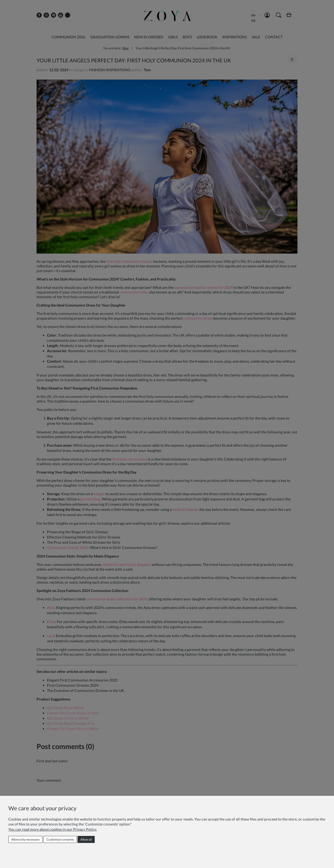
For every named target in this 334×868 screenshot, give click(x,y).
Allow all (86, 839)
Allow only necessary (25, 839)
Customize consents (60, 839)
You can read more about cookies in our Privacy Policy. (53, 829)
